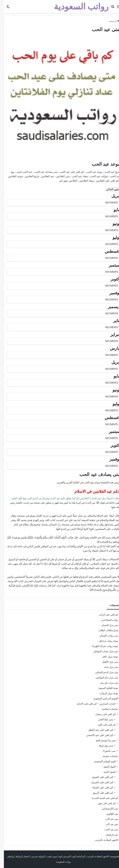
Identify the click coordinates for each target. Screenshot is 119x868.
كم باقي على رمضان (102, 714)
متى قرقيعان (108, 835)
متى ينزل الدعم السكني (103, 672)
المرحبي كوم (61, 856)
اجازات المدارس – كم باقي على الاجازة (92, 704)
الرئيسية (110, 21)
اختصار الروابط (19, 856)
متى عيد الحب (107, 829)
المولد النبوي (106, 767)
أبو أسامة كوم (75, 856)
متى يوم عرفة (102, 746)
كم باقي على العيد (103, 725)
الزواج (38, 856)
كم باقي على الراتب (105, 615)
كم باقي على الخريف (98, 782)
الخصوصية (111, 856)
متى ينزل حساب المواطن (102, 651)
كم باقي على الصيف (99, 777)
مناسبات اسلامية (106, 709)
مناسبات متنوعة (107, 756)
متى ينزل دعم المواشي (103, 677)
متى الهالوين (108, 814)
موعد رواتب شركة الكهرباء (101, 646)
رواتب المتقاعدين (106, 620)
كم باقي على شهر (103, 803)
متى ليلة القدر (102, 719)
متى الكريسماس (106, 808)
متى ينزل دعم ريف (105, 683)
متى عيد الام (108, 824)
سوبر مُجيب (48, 856)
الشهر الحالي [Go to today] (109, 189)
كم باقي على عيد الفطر (97, 730)
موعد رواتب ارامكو (105, 641)
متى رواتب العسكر (105, 636)
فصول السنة (106, 772)
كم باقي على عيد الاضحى (96, 735)
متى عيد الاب (108, 819)
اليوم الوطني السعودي (101, 761)
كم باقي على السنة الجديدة (101, 798)
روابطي (7, 856)
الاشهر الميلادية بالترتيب (103, 840)
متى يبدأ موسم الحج (102, 740)
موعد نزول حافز (106, 657)
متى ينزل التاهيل (106, 662)
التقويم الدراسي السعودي (102, 698)
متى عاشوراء (105, 751)
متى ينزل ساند (107, 667)
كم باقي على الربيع (99, 793)
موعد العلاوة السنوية (104, 688)
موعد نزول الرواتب (105, 693)
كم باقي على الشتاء (99, 788)
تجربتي (31, 856)
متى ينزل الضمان (106, 625)
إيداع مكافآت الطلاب (104, 630)
